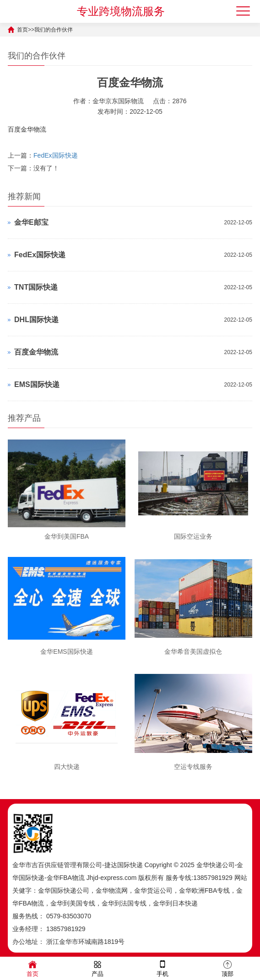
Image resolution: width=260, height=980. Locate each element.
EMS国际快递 (37, 384)
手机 (162, 968)
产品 (97, 968)
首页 (22, 30)
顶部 (227, 968)
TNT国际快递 (36, 287)
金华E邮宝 (31, 222)
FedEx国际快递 (55, 155)
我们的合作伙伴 (54, 30)
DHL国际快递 (36, 320)
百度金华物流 (36, 352)
